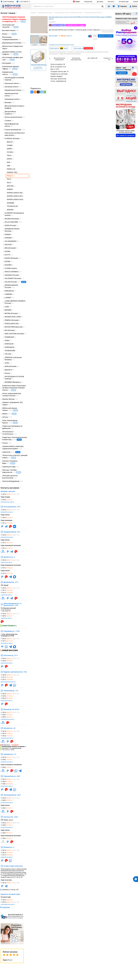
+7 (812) (10, 494)
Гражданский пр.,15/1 (12, 532)
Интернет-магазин (8, 491)
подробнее (6, 907)
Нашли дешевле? (108, 32)
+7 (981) (7, 500)
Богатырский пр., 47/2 (12, 507)
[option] (59, 59)
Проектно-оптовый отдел (10, 894)
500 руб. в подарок (58, 25)
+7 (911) (7, 523)
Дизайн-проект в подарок (76, 25)
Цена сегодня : (54, 36)
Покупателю (88, 2)
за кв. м (69, 36)
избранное (43, 45)
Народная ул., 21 (10, 754)
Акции (76, 2)
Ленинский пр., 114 (11, 691)
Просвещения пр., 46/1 (12, 795)
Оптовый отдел (124, 2)
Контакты (111, 2)
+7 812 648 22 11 (23, 2)
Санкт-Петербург (7, 2)
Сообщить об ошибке (106, 30)
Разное (136, 2)
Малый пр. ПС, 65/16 (11, 709)
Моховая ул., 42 (9, 728)
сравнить (34, 45)
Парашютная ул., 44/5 (12, 776)
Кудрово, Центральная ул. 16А (15, 672)
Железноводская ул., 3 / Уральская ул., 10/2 (13, 604)
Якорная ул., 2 (9, 847)
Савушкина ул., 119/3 (12, 631)
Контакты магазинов (11, 488)
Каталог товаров (9, 13)
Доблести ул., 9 (9, 557)
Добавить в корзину (106, 36)
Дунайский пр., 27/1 (11, 582)
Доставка (100, 2)
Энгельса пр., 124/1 (11, 817)
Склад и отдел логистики (13, 866)
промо (24, 282)
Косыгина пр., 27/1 (11, 655)
